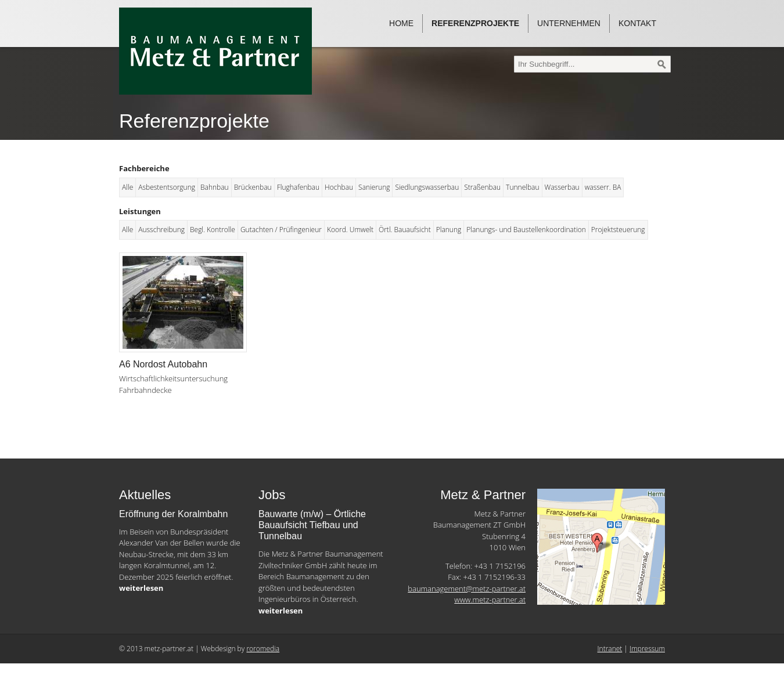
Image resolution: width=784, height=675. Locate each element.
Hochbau (339, 187)
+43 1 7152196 (500, 566)
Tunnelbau (522, 187)
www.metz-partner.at (490, 600)
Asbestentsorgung (167, 187)
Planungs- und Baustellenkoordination (526, 230)
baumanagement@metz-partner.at (467, 589)
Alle (127, 187)
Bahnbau (215, 187)
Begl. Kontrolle (213, 230)
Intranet (610, 649)
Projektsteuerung (618, 230)
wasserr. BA (603, 187)
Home (401, 23)
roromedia (263, 649)
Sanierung (374, 187)
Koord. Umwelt (350, 230)
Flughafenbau (298, 187)
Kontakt (637, 23)
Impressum (647, 649)
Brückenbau (253, 187)
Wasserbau (562, 187)
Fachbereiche (144, 168)
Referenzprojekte (475, 23)
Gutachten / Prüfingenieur (281, 230)
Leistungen (140, 211)
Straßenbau (482, 187)
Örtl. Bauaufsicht (405, 230)
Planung (449, 230)
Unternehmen (569, 23)
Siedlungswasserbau (427, 187)
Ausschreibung (161, 230)
